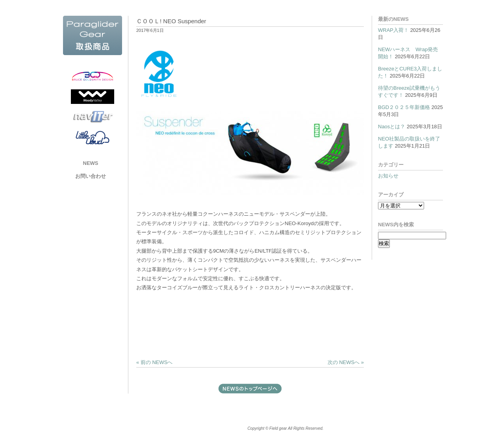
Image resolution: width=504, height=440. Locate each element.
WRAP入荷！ (393, 30)
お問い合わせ (91, 176)
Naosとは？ (392, 127)
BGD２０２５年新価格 (404, 107)
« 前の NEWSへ (154, 362)
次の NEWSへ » (346, 362)
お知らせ (388, 176)
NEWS (91, 163)
